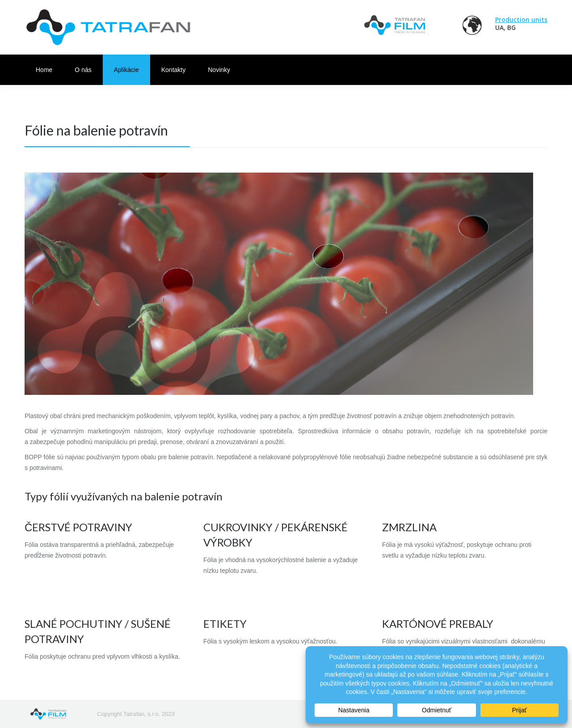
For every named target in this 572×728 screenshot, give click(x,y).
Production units (521, 19)
